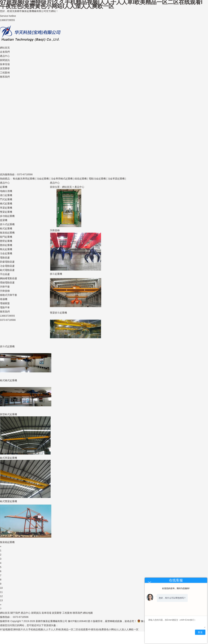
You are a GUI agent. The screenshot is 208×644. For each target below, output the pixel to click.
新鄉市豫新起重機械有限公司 (51, 621)
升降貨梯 (5, 291)
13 (1, 600)
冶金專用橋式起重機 (62, 179)
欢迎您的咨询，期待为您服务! (176, 588)
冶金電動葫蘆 (7, 266)
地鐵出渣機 (6, 191)
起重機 (4, 187)
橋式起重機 (6, 204)
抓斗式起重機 (7, 224)
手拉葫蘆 (5, 274)
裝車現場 (5, 64)
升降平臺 (5, 287)
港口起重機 (6, 195)
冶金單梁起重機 (116, 179)
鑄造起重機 (81, 179)
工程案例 (5, 73)
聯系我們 (5, 77)
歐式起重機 (6, 228)
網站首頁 (5, 48)
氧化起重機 (6, 249)
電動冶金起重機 (97, 179)
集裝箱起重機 (7, 233)
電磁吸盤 (5, 303)
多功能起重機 (7, 216)
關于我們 (15, 613)
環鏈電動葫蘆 (7, 283)
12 (1, 596)
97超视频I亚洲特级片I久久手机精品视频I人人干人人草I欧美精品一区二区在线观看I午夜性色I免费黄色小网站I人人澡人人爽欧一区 (69, 629)
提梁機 (4, 220)
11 (1, 592)
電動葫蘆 (5, 258)
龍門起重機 (6, 237)
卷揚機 (4, 299)
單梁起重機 (6, 208)
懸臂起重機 (6, 241)
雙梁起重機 (6, 212)
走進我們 (5, 52)
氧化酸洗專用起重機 (24, 179)
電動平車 (5, 307)
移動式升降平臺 (8, 295)
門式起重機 (6, 199)
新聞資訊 (5, 60)
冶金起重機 (43, 179)
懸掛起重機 (6, 245)
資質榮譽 (5, 68)
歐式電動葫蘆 (7, 270)
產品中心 (5, 56)
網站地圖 (88, 613)
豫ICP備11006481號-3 (80, 621)
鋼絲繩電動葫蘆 (8, 278)
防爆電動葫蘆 (7, 262)
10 (1, 588)
